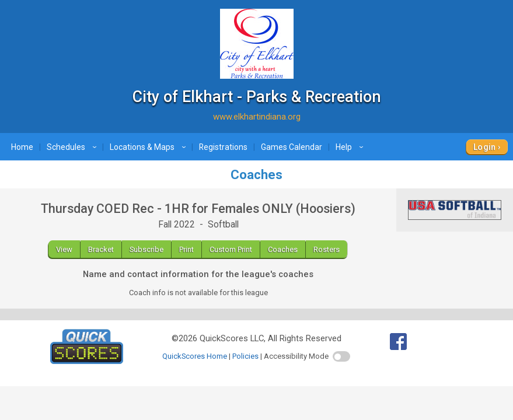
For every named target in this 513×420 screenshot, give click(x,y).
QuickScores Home (195, 356)
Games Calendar (292, 147)
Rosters (327, 249)
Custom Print (231, 249)
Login (485, 147)
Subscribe (146, 249)
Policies (245, 356)
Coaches (283, 249)
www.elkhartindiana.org (257, 117)
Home (22, 147)
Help (351, 147)
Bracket (101, 249)
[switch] (341, 356)
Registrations (223, 147)
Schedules (73, 147)
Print (186, 249)
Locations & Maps (149, 147)
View (64, 249)
